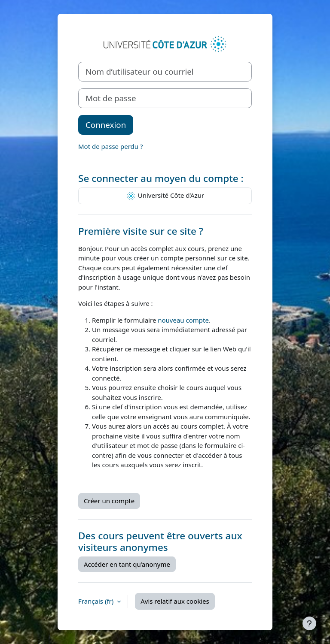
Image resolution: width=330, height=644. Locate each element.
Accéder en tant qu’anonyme (127, 564)
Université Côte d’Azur (165, 196)
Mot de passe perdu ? (110, 146)
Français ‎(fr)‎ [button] (97, 601)
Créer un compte (109, 501)
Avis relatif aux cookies (175, 601)
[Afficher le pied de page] (309, 623)
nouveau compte (183, 320)
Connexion (106, 125)
